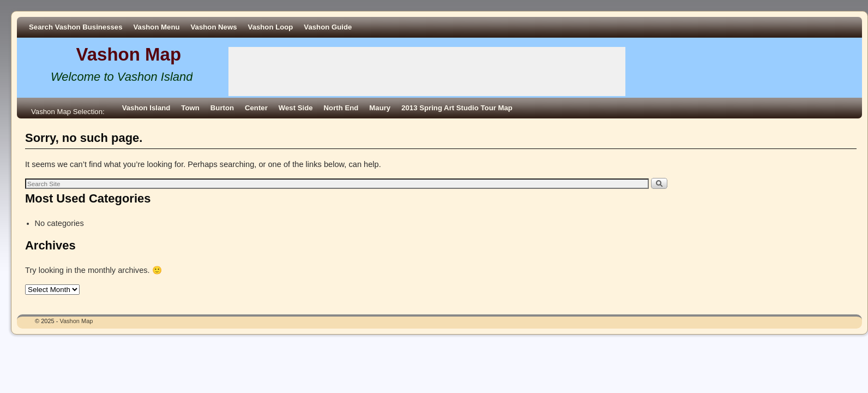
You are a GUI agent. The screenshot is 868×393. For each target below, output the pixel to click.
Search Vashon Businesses (76, 27)
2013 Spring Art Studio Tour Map (457, 108)
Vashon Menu (157, 27)
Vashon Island (146, 108)
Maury (380, 108)
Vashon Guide (328, 27)
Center (256, 108)
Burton (222, 108)
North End (341, 108)
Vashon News (214, 27)
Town (190, 108)
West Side (296, 108)
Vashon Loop (271, 27)
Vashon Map (129, 54)
